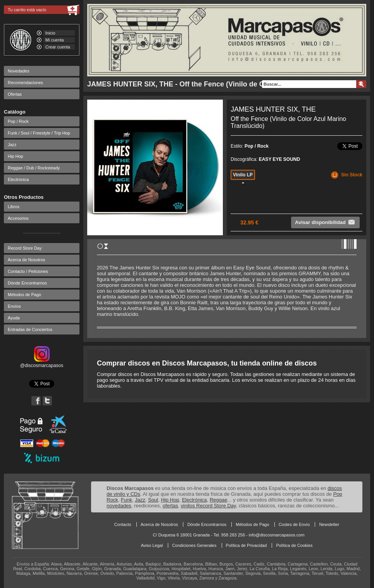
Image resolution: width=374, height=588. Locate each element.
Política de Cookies (294, 545)
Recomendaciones (25, 83)
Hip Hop (16, 156)
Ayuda (14, 318)
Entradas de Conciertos (30, 329)
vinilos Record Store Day (209, 506)
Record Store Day (25, 248)
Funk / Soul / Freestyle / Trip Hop (39, 133)
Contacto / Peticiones (28, 271)
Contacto (123, 524)
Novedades (19, 71)
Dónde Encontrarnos (27, 283)
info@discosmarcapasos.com (277, 535)
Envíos (14, 306)
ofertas (171, 506)
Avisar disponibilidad (325, 222)
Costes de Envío (294, 524)
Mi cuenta (55, 40)
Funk (127, 500)
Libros (14, 207)
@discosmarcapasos (42, 363)
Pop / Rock (18, 121)
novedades (119, 506)
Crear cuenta (58, 47)
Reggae (219, 500)
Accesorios (18, 218)
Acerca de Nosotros (27, 260)
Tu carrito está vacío (27, 10)
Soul (153, 500)
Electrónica (18, 179)
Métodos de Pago (24, 295)
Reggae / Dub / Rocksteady (34, 168)
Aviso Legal (152, 545)
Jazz (12, 145)
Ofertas (15, 94)
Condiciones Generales (194, 545)
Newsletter (329, 524)
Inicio (50, 33)
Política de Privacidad (246, 545)
